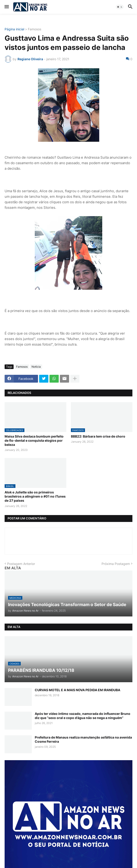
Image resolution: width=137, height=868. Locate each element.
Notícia (36, 367)
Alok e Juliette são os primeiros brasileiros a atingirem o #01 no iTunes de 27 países (35, 496)
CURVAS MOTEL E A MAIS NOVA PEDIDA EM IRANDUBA (77, 690)
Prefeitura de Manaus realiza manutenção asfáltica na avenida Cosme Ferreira (83, 739)
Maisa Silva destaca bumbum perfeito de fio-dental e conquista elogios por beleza (34, 440)
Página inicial (14, 29)
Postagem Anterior (21, 564)
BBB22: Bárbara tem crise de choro (98, 436)
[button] (6, 7)
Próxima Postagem (116, 564)
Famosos (35, 29)
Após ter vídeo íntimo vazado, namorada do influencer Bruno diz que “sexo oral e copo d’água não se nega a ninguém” (83, 716)
